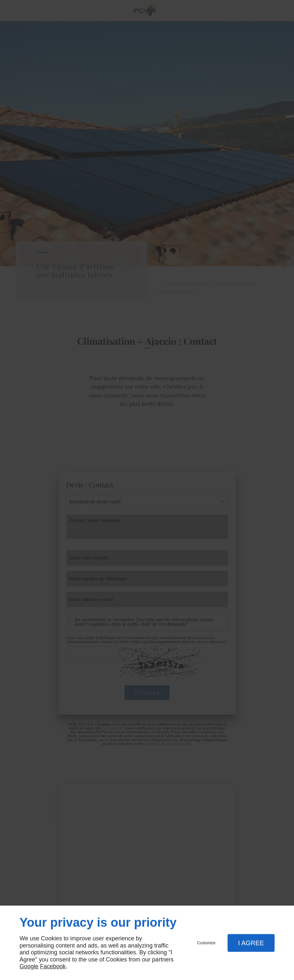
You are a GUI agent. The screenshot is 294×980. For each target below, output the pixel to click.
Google (29, 966)
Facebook (53, 966)
